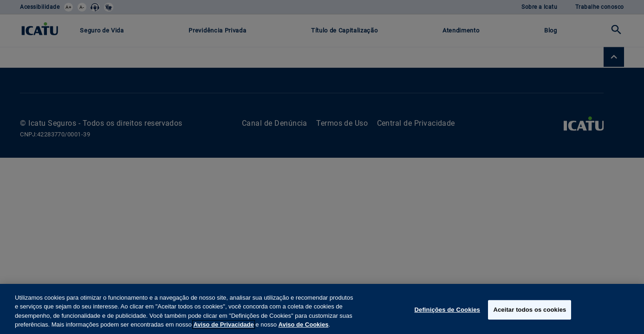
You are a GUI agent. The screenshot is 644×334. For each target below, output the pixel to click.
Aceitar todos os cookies (530, 310)
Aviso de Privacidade (223, 324)
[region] (322, 309)
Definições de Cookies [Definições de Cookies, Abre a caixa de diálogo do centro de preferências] (447, 310)
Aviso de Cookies (304, 324)
